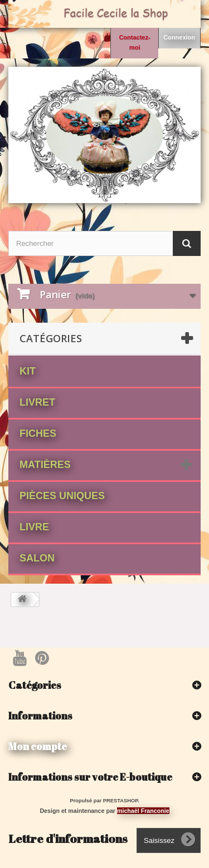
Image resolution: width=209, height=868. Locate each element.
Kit (28, 371)
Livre (34, 527)
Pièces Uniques (62, 496)
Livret (37, 402)
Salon (37, 558)
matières (45, 465)
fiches (38, 433)
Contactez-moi (134, 42)
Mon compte (38, 746)
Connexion (179, 37)
